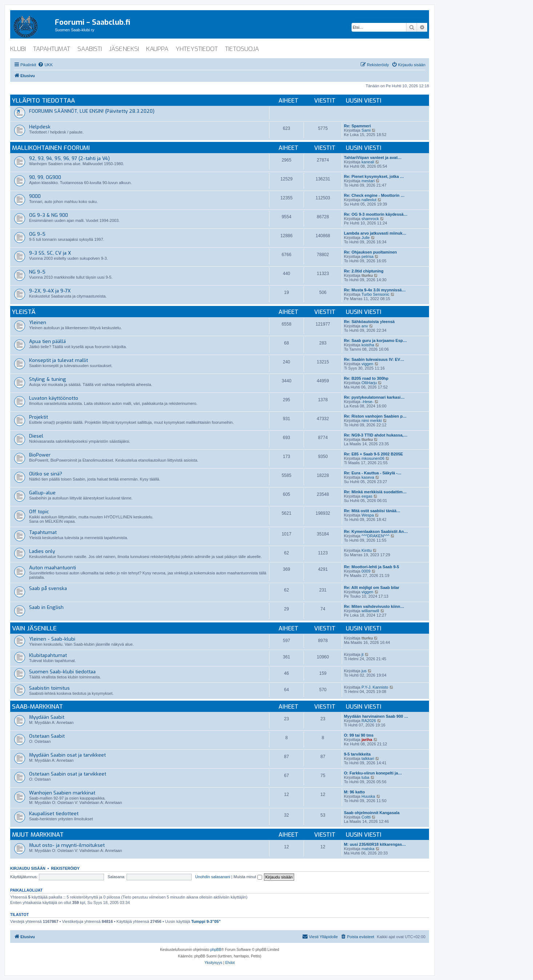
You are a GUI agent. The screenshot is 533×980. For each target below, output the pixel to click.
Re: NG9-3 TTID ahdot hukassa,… (376, 435)
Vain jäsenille (34, 628)
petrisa (367, 256)
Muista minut (248, 877)
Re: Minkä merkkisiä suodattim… (375, 492)
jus (364, 671)
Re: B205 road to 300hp (366, 378)
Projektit (39, 417)
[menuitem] (45, 65)
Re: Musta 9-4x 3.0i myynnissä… (375, 290)
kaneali (368, 162)
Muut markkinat (38, 835)
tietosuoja (242, 49)
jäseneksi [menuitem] (124, 49)
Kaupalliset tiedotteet (54, 814)
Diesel (36, 436)
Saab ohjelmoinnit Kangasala (372, 813)
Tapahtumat (43, 532)
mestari (368, 181)
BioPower (40, 455)
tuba (365, 777)
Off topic (39, 512)
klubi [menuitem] (18, 49)
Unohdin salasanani (213, 877)
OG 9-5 (37, 234)
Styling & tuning (48, 379)
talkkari (368, 758)
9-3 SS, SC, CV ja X (50, 253)
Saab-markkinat (37, 707)
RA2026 (369, 721)
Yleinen (38, 322)
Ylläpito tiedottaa (43, 101)
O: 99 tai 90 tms (359, 735)
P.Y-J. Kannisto (375, 687)
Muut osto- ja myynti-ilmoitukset (67, 845)
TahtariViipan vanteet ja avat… (373, 158)
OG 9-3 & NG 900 (49, 215)
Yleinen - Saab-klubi (52, 639)
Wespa (368, 515)
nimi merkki (372, 421)
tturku (367, 275)
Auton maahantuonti (53, 568)
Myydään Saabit (47, 717)
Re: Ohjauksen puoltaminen (370, 252)
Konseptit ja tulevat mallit (59, 360)
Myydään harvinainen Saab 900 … (376, 716)
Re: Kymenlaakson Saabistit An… (376, 531)
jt (362, 654)
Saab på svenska (48, 588)
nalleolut (369, 200)
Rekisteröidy (65, 868)
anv (365, 326)
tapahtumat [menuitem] (52, 49)
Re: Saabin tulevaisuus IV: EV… (374, 359)
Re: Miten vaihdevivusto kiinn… (374, 606)
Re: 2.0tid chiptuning (364, 271)
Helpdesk (40, 127)
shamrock (370, 219)
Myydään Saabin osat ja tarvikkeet (67, 755)
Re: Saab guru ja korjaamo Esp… (375, 340)
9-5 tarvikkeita (357, 754)
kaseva (368, 477)
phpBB (216, 950)
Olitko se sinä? (46, 474)
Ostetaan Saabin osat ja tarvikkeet (68, 774)
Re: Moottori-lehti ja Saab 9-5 (372, 567)
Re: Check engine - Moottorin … (374, 195)
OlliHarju (369, 383)
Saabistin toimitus (49, 688)
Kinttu (366, 550)
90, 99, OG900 (45, 177)
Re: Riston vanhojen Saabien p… (375, 416)
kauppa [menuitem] (157, 49)
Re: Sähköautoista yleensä (369, 322)
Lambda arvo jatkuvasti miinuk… (375, 233)
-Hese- (367, 402)
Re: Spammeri (357, 126)
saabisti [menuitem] (90, 49)
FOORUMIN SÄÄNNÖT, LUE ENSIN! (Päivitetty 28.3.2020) (92, 111)
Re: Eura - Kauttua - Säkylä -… (373, 473)
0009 (366, 571)
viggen (367, 364)
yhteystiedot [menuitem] (197, 49)
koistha (368, 345)
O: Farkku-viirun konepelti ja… (373, 773)
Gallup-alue (42, 493)
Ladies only (42, 551)
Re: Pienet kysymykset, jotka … (374, 176)
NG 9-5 (37, 272)
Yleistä (24, 312)
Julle (366, 238)
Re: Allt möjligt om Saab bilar (372, 587)
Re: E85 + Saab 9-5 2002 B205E (373, 454)
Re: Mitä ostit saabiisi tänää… (372, 511)
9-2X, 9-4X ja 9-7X (50, 291)
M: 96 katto (354, 792)
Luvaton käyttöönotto (54, 398)
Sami (366, 130)
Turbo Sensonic (375, 294)
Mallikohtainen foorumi (51, 148)
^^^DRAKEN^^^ (375, 536)
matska (368, 849)
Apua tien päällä (47, 341)
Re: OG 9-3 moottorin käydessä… (376, 214)
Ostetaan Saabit (47, 736)
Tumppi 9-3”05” (206, 921)
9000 (35, 196)
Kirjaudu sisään (28, 868)
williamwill (370, 611)
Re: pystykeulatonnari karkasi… (374, 397)
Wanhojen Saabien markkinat (62, 793)
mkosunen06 (373, 458)
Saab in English (46, 607)
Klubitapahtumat (48, 655)
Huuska (368, 796)
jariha (367, 740)
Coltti (366, 817)
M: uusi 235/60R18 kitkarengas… (375, 844)
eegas (367, 496)
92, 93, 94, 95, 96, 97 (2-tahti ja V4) (69, 158)
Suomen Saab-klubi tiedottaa (62, 672)
